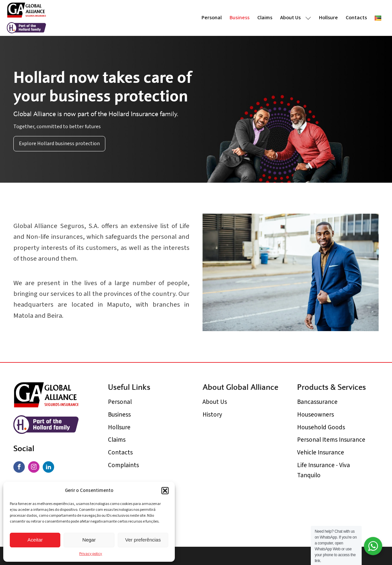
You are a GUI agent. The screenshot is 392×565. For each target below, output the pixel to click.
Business (240, 18)
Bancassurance (317, 402)
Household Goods (321, 427)
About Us (296, 18)
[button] (165, 491)
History (212, 415)
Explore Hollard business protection (59, 144)
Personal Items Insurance (331, 440)
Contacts (356, 18)
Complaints (123, 465)
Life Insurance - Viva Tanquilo (324, 470)
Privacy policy (91, 554)
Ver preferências (143, 540)
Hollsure (328, 18)
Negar (89, 540)
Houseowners (316, 415)
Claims (265, 18)
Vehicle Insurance (321, 452)
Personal (212, 18)
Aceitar (35, 540)
